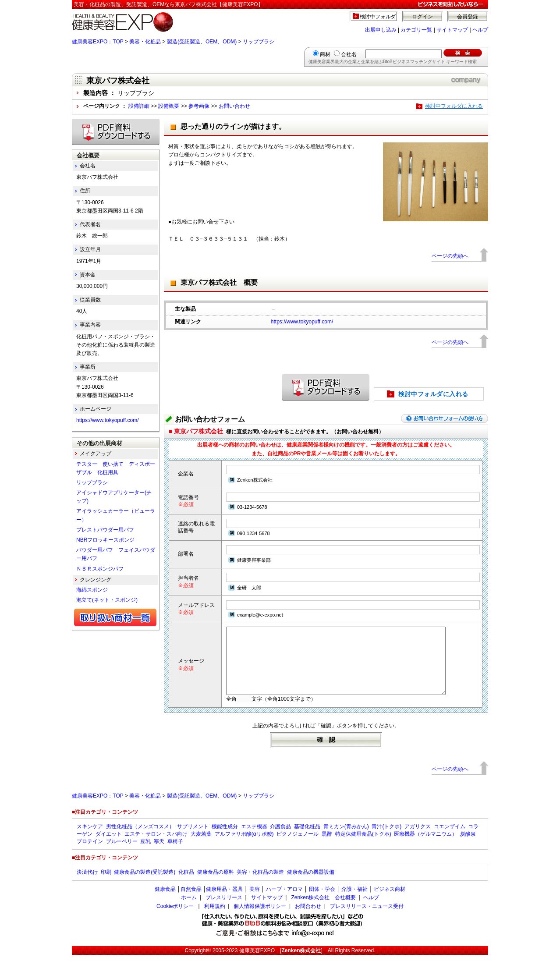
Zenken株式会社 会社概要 (323, 911)
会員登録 (468, 17)
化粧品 (186, 885)
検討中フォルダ (378, 17)
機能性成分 (225, 840)
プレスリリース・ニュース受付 (367, 919)
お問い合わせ (234, 106)
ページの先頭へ (450, 256)
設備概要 (169, 106)
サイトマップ (452, 30)
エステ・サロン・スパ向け (156, 847)
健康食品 (165, 902)
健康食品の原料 (216, 885)
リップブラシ (259, 42)
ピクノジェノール (298, 847)
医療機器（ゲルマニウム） (425, 847)
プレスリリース (224, 911)
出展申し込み (381, 30)
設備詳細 (139, 106)
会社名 (349, 54)
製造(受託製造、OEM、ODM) (202, 42)
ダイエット (109, 847)
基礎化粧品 (307, 840)
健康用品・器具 (224, 902)
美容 (255, 902)
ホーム (189, 911)
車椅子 (175, 855)
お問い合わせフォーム (210, 419)
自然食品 (191, 902)
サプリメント (193, 840)
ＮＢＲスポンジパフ (100, 569)
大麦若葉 (201, 847)
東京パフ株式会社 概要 (219, 282)
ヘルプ (480, 30)
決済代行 (87, 885)
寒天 (159, 855)
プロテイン (90, 855)
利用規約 (215, 919)
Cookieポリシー (175, 919)
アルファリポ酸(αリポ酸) (244, 847)
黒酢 (327, 847)
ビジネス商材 (390, 902)
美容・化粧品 (145, 42)
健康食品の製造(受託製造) (145, 885)
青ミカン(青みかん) (346, 840)
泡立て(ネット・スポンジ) (107, 600)
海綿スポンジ (92, 590)
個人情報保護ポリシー (260, 919)
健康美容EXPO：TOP (98, 42)
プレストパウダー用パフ (105, 530)
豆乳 (145, 855)
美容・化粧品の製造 (260, 885)
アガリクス (418, 840)
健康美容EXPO (257, 964)
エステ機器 (254, 840)
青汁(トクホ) (386, 840)
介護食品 (280, 840)
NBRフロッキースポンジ (105, 540)
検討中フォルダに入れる (454, 106)
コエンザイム (450, 840)
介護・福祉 (354, 902)
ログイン (422, 17)
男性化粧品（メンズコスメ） (140, 840)
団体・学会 (322, 902)
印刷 (106, 885)
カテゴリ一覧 (416, 30)
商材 (325, 54)
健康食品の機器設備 (311, 885)
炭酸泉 (468, 847)
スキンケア (90, 840)
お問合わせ (308, 919)
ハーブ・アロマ (284, 902)
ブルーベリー (122, 855)
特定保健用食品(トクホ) (363, 847)
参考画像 (199, 106)
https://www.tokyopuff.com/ (302, 322)
